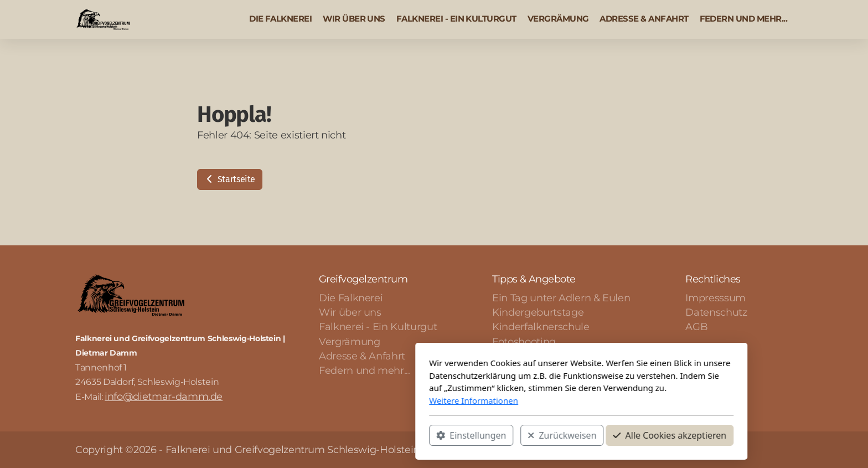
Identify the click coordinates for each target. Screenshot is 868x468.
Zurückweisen (415, 435)
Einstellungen (324, 435)
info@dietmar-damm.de (164, 396)
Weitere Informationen (326, 400)
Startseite (230, 179)
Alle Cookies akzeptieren (522, 435)
